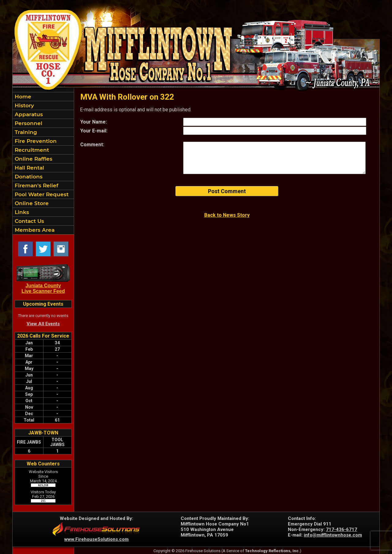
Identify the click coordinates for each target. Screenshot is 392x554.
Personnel (28, 123)
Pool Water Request (41, 194)
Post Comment (227, 191)
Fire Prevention (35, 141)
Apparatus (28, 114)
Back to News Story (227, 215)
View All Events (43, 324)
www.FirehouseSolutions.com (96, 539)
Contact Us (29, 221)
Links (21, 212)
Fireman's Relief (36, 185)
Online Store (31, 203)
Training (25, 132)
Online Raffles (33, 159)
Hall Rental (29, 168)
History (24, 105)
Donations (28, 177)
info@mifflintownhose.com (333, 535)
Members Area (34, 230)
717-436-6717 (341, 529)
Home (22, 97)
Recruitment (31, 150)
